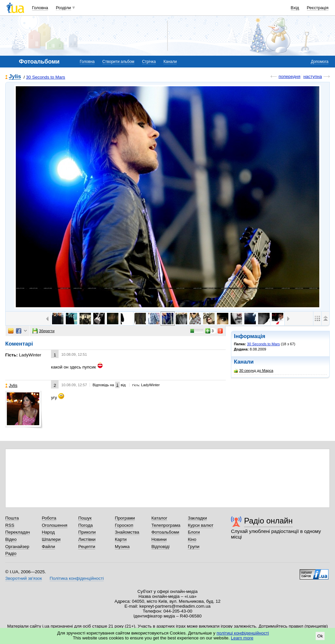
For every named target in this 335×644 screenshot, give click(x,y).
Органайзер (17, 547)
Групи (194, 547)
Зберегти (44, 331)
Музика (122, 547)
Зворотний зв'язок (24, 578)
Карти (121, 539)
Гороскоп (124, 525)
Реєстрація (318, 8)
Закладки (197, 518)
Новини (159, 539)
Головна (40, 8)
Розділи (63, 8)
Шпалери (51, 539)
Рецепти (87, 547)
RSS (10, 525)
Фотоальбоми (165, 532)
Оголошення (55, 525)
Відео (11, 539)
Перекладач (18, 532)
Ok (320, 636)
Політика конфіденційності (77, 578)
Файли (49, 547)
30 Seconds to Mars (46, 77)
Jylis (15, 77)
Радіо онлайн (268, 521)
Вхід (295, 8)
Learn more (242, 638)
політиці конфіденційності (243, 633)
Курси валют (201, 525)
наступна (313, 76)
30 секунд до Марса (254, 371)
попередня (289, 76)
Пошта (12, 518)
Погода (85, 525)
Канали (170, 62)
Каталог (159, 518)
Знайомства (127, 532)
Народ (48, 532)
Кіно (192, 539)
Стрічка (149, 62)
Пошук (85, 518)
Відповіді (161, 547)
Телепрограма (166, 525)
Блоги (194, 532)
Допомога (320, 62)
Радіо (11, 553)
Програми (125, 518)
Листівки (87, 539)
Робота (49, 518)
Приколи (87, 532)
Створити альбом (118, 62)
